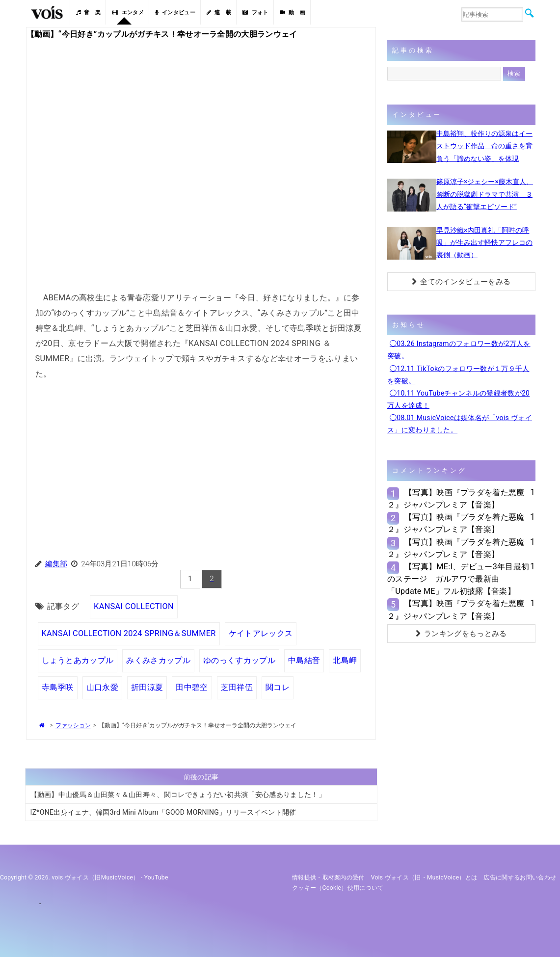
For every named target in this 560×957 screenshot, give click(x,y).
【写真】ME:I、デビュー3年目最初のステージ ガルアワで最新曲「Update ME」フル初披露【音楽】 (458, 579)
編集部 (56, 564)
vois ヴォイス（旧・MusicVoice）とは (424, 877)
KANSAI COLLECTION (134, 606)
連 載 (219, 13)
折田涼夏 (147, 687)
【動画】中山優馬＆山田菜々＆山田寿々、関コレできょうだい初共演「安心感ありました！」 (178, 795)
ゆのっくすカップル (239, 660)
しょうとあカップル (78, 660)
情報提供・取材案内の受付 (328, 877)
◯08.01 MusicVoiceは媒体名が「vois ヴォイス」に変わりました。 (460, 424)
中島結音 (304, 660)
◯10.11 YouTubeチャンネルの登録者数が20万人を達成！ (458, 399)
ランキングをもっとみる (461, 634)
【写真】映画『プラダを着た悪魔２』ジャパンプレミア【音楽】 (456, 499)
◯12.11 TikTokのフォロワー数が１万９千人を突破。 (458, 375)
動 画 (293, 13)
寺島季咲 (58, 687)
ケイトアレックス (261, 633)
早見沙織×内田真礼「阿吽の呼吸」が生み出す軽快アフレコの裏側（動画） (484, 242)
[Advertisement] (201, 459)
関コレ (278, 687)
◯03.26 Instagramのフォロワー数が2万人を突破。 (459, 350)
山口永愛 (102, 687)
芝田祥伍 (237, 687)
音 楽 (88, 13)
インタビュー (175, 13)
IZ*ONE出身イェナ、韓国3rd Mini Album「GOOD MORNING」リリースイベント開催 (163, 812)
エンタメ (128, 13)
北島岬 (345, 660)
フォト (255, 13)
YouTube (156, 877)
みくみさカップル (158, 660)
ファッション (73, 725)
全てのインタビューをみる (461, 282)
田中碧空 (192, 687)
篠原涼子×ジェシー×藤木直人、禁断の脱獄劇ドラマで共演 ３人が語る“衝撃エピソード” (485, 194)
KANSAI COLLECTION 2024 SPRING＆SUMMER (129, 633)
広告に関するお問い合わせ (520, 877)
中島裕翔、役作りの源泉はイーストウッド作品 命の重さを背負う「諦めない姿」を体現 (484, 146)
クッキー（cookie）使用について (338, 888)
